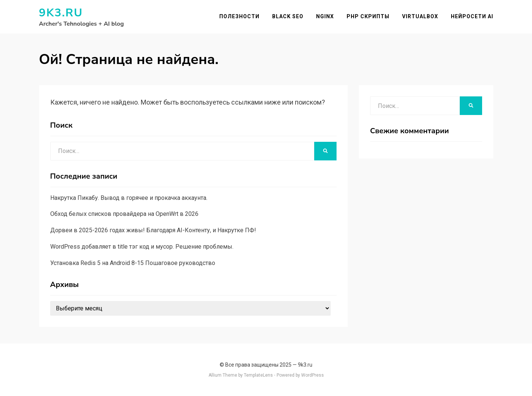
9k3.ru (61, 13)
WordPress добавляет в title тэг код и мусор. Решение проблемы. (142, 247)
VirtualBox (420, 16)
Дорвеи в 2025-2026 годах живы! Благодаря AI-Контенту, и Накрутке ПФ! (153, 230)
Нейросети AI (472, 16)
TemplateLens (258, 375)
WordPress (313, 375)
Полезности (239, 16)
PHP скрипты (368, 16)
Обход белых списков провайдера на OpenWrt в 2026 (124, 214)
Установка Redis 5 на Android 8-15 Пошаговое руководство (133, 263)
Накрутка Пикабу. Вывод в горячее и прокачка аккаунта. (129, 198)
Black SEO (288, 16)
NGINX (325, 16)
